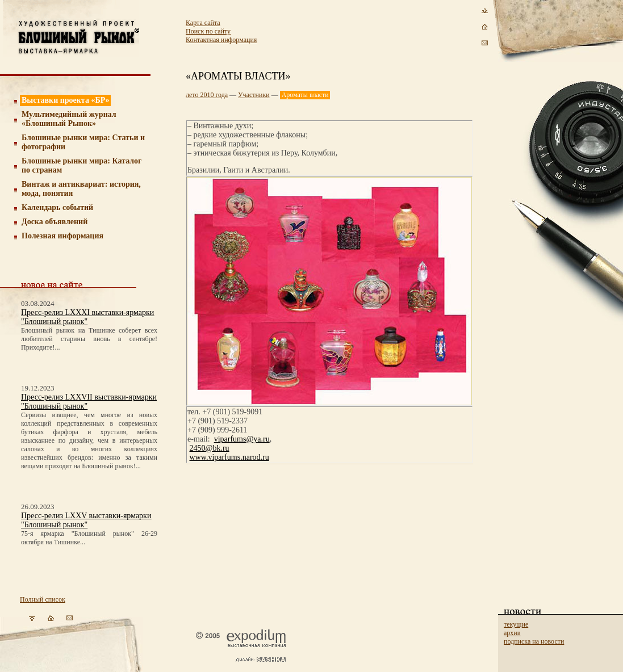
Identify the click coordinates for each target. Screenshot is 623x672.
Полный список (43, 599)
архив (512, 633)
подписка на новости (534, 641)
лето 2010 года (207, 95)
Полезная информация (62, 236)
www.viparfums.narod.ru (229, 457)
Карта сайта (203, 23)
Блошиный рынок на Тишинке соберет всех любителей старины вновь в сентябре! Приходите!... (89, 339)
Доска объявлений (55, 222)
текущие (516, 624)
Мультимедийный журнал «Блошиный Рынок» (69, 119)
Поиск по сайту (208, 31)
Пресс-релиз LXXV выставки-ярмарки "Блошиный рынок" (86, 520)
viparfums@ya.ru (242, 439)
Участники (254, 95)
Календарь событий (57, 207)
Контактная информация (221, 40)
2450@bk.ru (210, 448)
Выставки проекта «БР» (66, 100)
